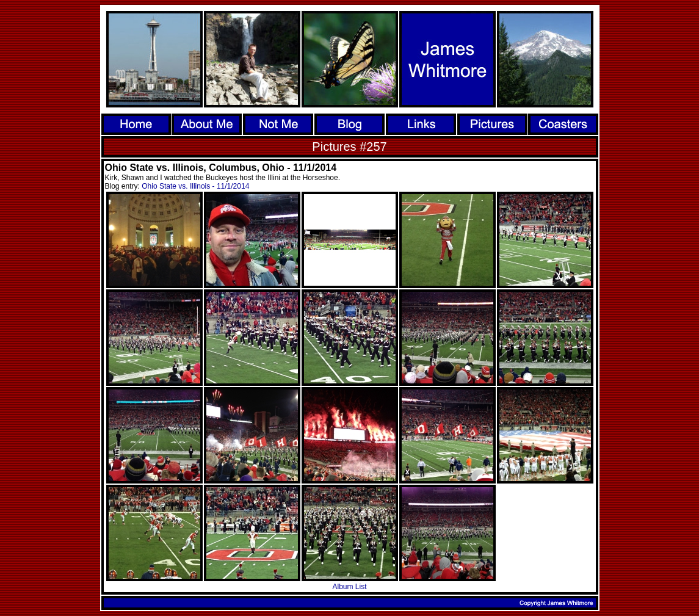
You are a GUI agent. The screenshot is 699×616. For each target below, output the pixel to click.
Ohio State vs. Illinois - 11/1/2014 (195, 186)
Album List (349, 587)
